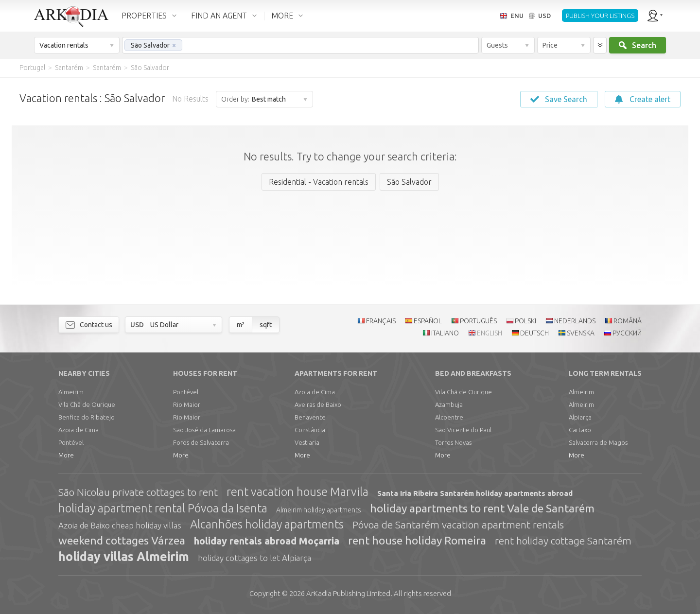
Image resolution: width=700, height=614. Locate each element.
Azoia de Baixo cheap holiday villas (120, 525)
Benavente (310, 417)
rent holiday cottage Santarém (563, 541)
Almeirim (71, 392)
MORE (282, 16)
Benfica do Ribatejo (87, 417)
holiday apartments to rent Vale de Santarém (482, 508)
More (66, 455)
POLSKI (525, 321)
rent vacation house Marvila (297, 492)
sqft (266, 325)
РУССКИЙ (627, 333)
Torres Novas (453, 442)
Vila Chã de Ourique (87, 404)
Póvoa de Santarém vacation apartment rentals (458, 525)
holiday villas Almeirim (124, 557)
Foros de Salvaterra (201, 442)
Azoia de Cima (79, 430)
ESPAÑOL (428, 321)
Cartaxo (580, 430)
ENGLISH (490, 333)
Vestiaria (307, 442)
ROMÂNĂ (628, 321)
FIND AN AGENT (219, 16)
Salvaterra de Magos (598, 442)
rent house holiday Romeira (417, 540)
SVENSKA (581, 333)
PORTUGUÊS (478, 321)
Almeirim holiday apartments (319, 510)
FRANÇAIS (381, 321)
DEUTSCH (534, 333)
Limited (348, 593)
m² (241, 325)
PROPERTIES (144, 16)
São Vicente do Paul (463, 430)
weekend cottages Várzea (122, 540)
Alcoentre (449, 417)
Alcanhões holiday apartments (267, 524)
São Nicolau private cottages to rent (138, 492)
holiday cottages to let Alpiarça (254, 558)
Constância (310, 430)
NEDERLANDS (575, 321)
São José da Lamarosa (204, 430)
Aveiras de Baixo (318, 404)
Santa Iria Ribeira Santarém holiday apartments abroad (475, 493)
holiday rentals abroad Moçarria (267, 541)
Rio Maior (187, 404)
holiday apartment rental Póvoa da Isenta (163, 508)
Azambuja (449, 404)
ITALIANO (445, 333)
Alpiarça (580, 417)
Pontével (71, 442)
